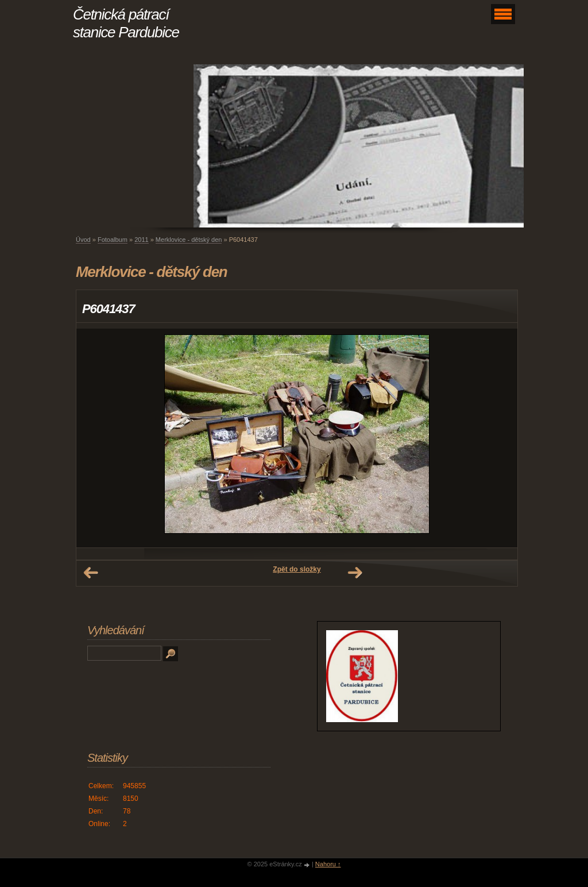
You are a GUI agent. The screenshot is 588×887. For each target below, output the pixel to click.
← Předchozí (91, 573)
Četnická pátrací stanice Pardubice (126, 23)
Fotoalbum (113, 240)
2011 (141, 240)
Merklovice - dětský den (189, 240)
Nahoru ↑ (328, 864)
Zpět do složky (297, 569)
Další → (355, 573)
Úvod (83, 240)
